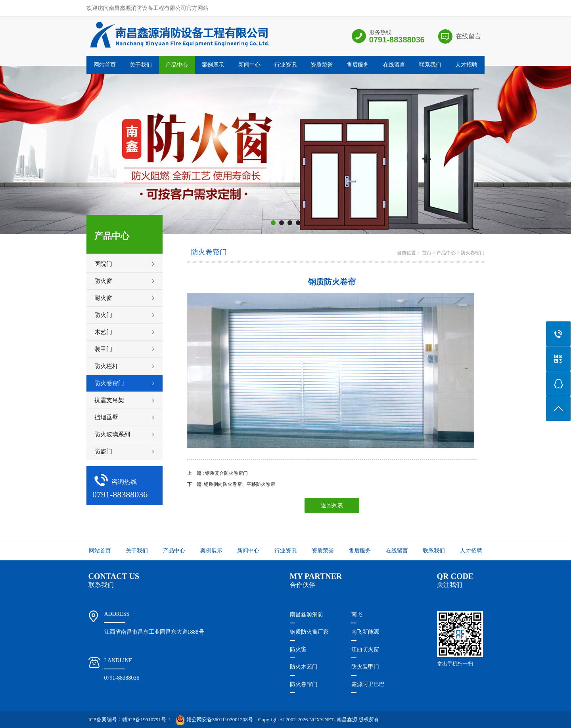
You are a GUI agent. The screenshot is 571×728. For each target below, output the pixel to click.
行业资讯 (285, 65)
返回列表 (332, 505)
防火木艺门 (304, 667)
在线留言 (468, 36)
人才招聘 (466, 65)
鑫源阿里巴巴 (368, 684)
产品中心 (177, 65)
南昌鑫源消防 (307, 614)
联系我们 (430, 65)
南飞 (357, 614)
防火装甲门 (365, 667)
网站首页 (105, 65)
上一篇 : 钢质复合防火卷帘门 (217, 473)
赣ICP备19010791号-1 (146, 719)
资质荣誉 (322, 65)
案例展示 (213, 65)
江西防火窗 (365, 649)
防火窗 (298, 649)
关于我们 (141, 65)
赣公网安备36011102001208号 (214, 719)
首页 (427, 253)
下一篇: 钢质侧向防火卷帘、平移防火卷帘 (231, 484)
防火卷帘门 (473, 253)
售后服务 (358, 65)
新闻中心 (249, 65)
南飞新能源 (365, 632)
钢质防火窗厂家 (309, 632)
